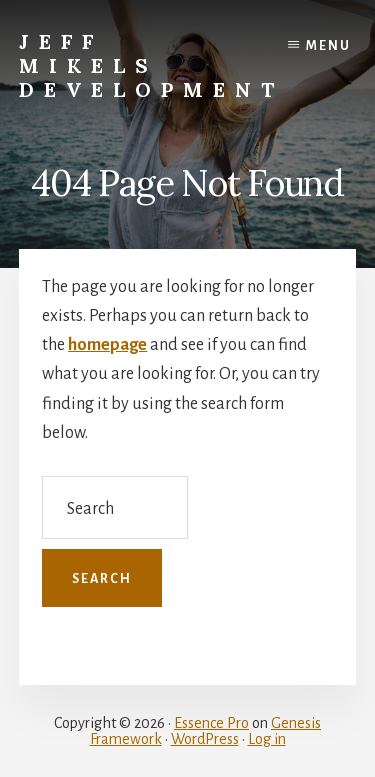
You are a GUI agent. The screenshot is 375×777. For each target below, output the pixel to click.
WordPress (205, 739)
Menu (328, 46)
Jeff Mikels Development (151, 65)
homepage (107, 345)
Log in (267, 739)
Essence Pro (211, 723)
